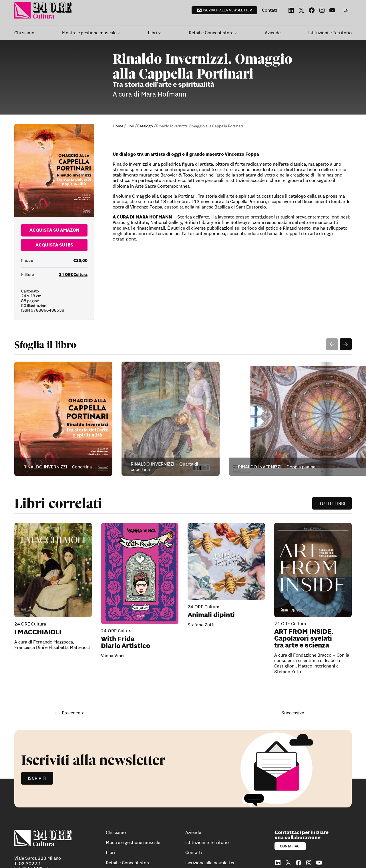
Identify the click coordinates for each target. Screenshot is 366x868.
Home (118, 126)
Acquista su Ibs (54, 176)
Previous (332, 276)
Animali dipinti (211, 546)
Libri (130, 126)
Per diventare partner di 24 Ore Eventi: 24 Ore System (209, 858)
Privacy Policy (94, 853)
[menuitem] (346, 10)
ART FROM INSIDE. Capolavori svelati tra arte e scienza (304, 570)
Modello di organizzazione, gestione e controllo (191, 853)
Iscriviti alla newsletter (227, 10)
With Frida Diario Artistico (126, 574)
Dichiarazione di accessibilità (135, 858)
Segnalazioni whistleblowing (259, 853)
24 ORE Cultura (73, 206)
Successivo (293, 644)
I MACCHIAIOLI (38, 563)
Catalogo (145, 126)
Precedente (73, 644)
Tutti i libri (332, 434)
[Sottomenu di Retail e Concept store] (236, 33)
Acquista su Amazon (54, 161)
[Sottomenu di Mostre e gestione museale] (119, 33)
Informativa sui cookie (128, 853)
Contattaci (290, 777)
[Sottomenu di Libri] (160, 33)
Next (346, 276)
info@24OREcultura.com (40, 800)
